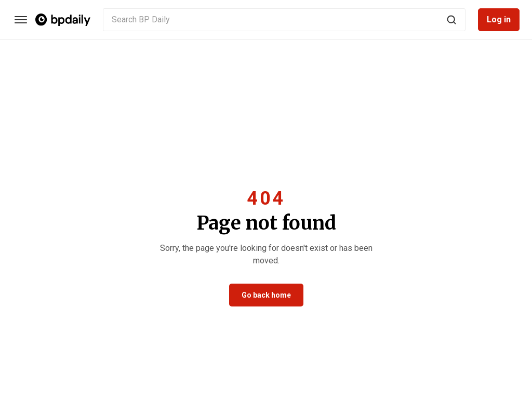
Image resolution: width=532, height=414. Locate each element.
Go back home (266, 295)
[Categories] (21, 20)
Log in (499, 19)
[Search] (451, 20)
